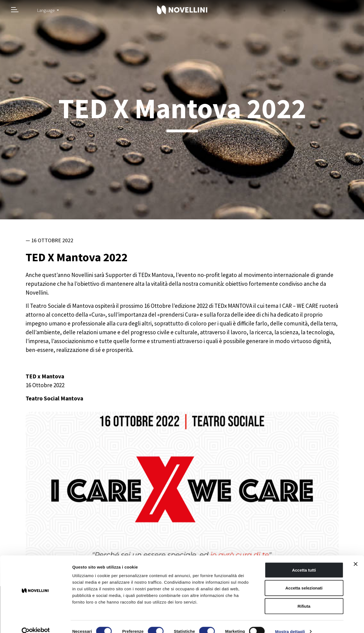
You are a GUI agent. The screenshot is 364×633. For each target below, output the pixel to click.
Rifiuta (304, 597)
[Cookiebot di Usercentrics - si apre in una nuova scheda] (36, 622)
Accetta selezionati (304, 579)
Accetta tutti (304, 561)
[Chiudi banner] (355, 555)
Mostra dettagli (290, 622)
